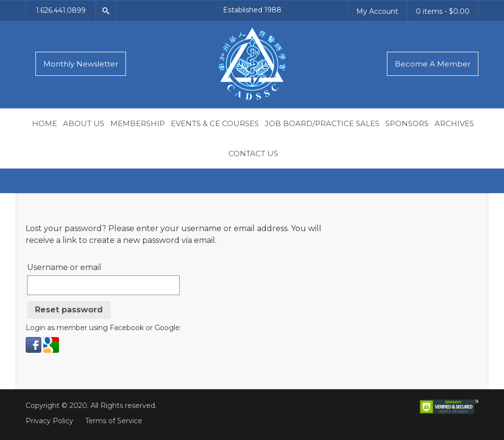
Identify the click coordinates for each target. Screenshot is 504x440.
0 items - (443, 11)
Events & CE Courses (215, 123)
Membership (138, 123)
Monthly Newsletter (81, 64)
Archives (454, 123)
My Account (377, 11)
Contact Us (253, 153)
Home (45, 123)
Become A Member (433, 64)
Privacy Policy (49, 421)
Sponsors (407, 123)
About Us (84, 123)
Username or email (64, 267)
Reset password (69, 310)
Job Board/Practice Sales (322, 123)
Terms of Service (114, 421)
